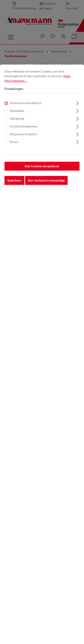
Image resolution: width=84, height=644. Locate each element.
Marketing (17, 125)
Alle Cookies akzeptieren (42, 173)
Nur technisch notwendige (46, 187)
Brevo (14, 148)
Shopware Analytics (24, 140)
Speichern (14, 187)
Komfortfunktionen (24, 133)
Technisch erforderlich (26, 109)
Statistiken (17, 117)
